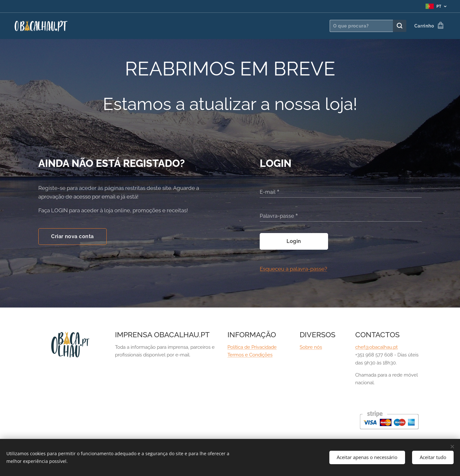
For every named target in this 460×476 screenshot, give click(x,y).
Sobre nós (311, 347)
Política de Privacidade (252, 347)
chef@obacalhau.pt (376, 347)
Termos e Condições (250, 355)
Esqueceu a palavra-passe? (293, 269)
